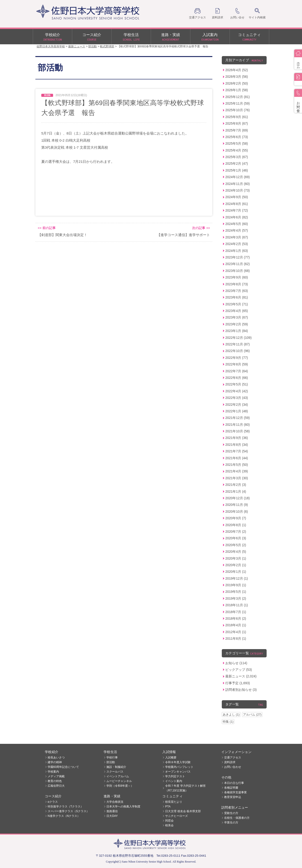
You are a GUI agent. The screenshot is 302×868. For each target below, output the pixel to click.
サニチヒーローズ (176, 816)
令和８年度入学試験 (178, 762)
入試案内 (210, 37)
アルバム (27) (252, 714)
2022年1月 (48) (237, 411)
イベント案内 (174, 781)
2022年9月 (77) (237, 358)
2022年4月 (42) (237, 391)
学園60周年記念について (63, 767)
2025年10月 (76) (238, 110)
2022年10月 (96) (238, 351)
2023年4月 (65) (237, 311)
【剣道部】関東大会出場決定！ (63, 235)
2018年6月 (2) (236, 618)
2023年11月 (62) (238, 264)
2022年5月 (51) (237, 384)
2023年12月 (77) (238, 257)
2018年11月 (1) (237, 605)
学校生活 (131, 37)
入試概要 (171, 757)
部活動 (111, 762)
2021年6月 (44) (237, 458)
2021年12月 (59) (238, 418)
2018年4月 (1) (236, 625)
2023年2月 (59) (237, 324)
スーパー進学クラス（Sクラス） (68, 811)
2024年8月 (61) (237, 204)
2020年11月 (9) (237, 505)
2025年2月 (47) (237, 164)
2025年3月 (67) (237, 157)
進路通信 (112, 811)
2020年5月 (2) (236, 545)
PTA (168, 807)
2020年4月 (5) (236, 552)
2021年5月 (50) (237, 465)
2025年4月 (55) (237, 150)
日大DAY (112, 816)
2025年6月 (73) (237, 137)
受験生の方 (231, 813)
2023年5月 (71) (237, 304)
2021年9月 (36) (237, 438)
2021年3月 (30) (237, 478)
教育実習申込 (233, 797)
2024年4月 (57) (237, 230)
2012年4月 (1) (236, 632)
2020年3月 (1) (236, 558)
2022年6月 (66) (237, 378)
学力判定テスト (175, 776)
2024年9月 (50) (237, 197)
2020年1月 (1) (236, 572)
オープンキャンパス (178, 772)
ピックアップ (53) (239, 670)
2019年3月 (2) (236, 598)
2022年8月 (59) (237, 364)
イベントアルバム (118, 776)
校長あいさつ (56, 757)
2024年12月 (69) (238, 177)
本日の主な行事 (234, 783)
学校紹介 (52, 37)
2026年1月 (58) (237, 90)
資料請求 (230, 762)
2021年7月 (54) (237, 451)
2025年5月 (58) (237, 143)
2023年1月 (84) (237, 331)
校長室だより (174, 802)
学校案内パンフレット (179, 767)
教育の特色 (55, 781)
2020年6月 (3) (236, 538)
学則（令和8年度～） (120, 786)
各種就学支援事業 (235, 792)
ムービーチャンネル (119, 781)
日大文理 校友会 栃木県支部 (183, 811)
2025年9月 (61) (237, 117)
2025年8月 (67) (237, 123)
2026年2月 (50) (237, 83)
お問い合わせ (233, 767)
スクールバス (115, 772)
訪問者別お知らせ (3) (241, 690)
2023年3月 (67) (237, 317)
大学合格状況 (115, 802)
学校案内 (53, 772)
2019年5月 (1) (236, 592)
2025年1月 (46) (237, 170)
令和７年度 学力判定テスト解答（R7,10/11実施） (185, 788)
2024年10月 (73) (238, 190)
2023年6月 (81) (237, 297)
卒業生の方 (231, 823)
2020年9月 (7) (236, 518)
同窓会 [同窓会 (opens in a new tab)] (169, 821)
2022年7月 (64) (237, 371)
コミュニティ (249, 37)
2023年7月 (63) (237, 291)
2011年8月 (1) (236, 639)
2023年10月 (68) (238, 271)
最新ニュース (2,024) (241, 676)
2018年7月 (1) (236, 612)
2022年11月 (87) (238, 344)
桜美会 (169, 825)
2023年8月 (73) (237, 284)
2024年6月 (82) (237, 217)
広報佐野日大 (56, 786)
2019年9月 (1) (236, 585)
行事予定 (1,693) (238, 683)
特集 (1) (228, 722)
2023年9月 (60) (237, 277)
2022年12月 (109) (238, 338)
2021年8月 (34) (237, 445)
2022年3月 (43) (237, 398)
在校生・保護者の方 (237, 818)
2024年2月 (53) (237, 244)
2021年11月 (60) (238, 425)
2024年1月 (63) (237, 251)
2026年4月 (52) (237, 70)
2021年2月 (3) (236, 485)
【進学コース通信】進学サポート (183, 235)
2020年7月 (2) (236, 532)
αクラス (53, 802)
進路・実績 (171, 37)
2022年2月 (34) (237, 405)
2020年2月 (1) (236, 565)
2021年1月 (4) (236, 491)
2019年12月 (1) (237, 578)
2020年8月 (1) (236, 525)
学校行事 (112, 757)
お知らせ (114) (236, 663)
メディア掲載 (56, 776)
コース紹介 (92, 37)
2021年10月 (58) (238, 431)
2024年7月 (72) (237, 210)
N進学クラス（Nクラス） (64, 816)
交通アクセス (233, 757)
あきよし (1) (231, 714)
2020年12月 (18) (238, 498)
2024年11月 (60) (238, 184)
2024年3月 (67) (237, 237)
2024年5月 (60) (237, 224)
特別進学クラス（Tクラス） (65, 807)
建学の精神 (55, 762)
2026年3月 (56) (237, 77)
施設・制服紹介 (116, 767)
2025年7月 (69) (237, 130)
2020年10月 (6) (237, 512)
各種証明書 (231, 788)
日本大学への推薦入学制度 (123, 807)
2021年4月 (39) (237, 471)
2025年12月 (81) (238, 97)
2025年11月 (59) (238, 103)
